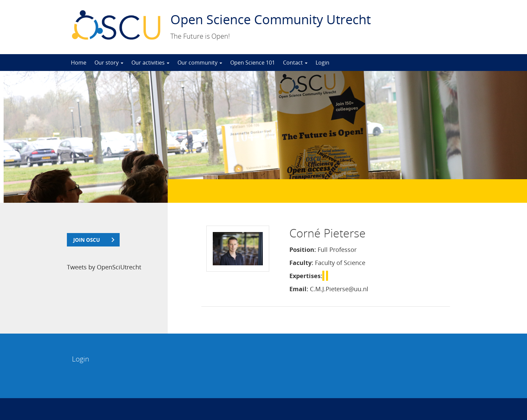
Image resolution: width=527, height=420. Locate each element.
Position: (303, 250)
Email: (299, 289)
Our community (200, 63)
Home (79, 63)
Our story (109, 63)
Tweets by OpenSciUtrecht (104, 267)
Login (322, 63)
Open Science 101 (253, 63)
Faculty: (301, 263)
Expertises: (306, 276)
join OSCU (87, 240)
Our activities (150, 63)
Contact (295, 63)
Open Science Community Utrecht (271, 19)
